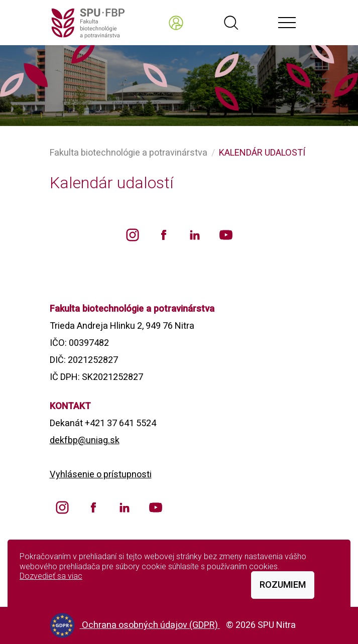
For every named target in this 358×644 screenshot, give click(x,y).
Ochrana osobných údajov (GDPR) (151, 625)
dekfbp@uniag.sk (85, 440)
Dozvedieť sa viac (51, 576)
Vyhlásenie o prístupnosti (101, 474)
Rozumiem (283, 585)
